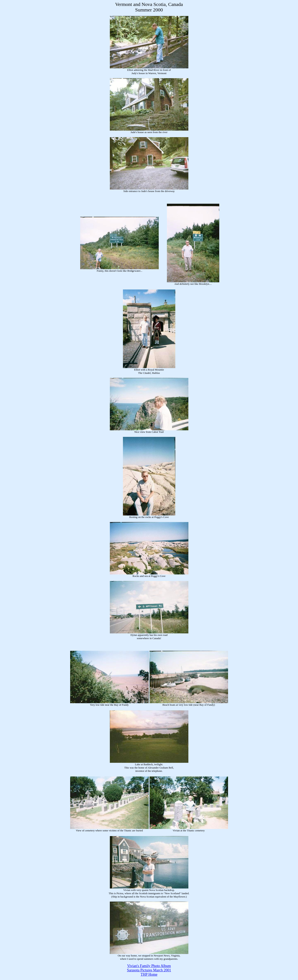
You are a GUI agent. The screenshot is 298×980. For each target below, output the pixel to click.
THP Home (149, 974)
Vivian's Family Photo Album (149, 966)
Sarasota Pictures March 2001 (149, 970)
